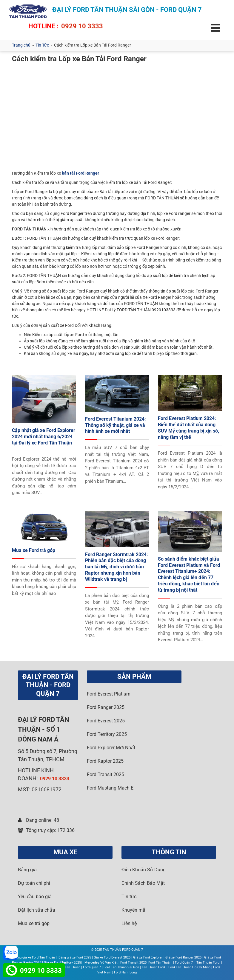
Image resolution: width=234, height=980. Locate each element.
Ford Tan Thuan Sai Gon (121, 967)
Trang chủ (21, 45)
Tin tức (129, 897)
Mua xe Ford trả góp (34, 550)
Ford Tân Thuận (160, 963)
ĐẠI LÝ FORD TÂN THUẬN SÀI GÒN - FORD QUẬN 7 (127, 10)
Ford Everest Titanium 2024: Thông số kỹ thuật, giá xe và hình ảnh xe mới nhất (116, 425)
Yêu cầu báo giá (35, 897)
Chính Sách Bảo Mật (143, 883)
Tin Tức (42, 45)
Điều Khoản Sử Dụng (144, 870)
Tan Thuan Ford (154, 967)
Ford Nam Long (125, 972)
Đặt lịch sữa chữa (37, 910)
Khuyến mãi (134, 910)
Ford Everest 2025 (106, 721)
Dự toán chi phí (34, 883)
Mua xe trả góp (34, 923)
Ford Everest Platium (109, 694)
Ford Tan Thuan (69, 967)
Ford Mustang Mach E (110, 788)
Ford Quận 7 (184, 963)
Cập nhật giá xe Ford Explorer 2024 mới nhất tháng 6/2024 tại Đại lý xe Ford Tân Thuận (44, 437)
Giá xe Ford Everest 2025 (112, 957)
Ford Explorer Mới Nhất (111, 748)
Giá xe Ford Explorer (148, 957)
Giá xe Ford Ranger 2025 (183, 957)
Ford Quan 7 (92, 967)
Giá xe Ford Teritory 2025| (63, 963)
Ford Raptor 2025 (105, 761)
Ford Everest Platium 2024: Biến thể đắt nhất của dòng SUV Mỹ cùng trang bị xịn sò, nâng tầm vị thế (188, 428)
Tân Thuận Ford (208, 963)
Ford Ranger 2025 (106, 707)
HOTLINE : (43, 26)
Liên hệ (129, 923)
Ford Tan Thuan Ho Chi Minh (189, 967)
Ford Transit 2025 (106, 774)
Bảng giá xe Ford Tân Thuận (34, 957)
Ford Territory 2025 (107, 734)
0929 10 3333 (82, 26)
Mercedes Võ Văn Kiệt (101, 963)
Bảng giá (27, 870)
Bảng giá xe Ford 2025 (75, 957)
